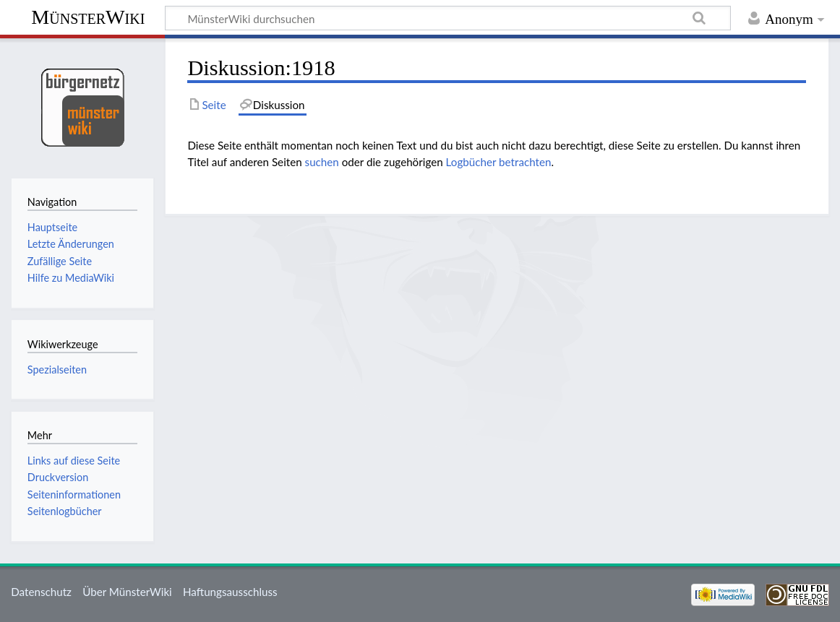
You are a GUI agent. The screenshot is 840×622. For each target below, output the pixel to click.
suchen (322, 162)
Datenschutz (41, 592)
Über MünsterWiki (127, 592)
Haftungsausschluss (230, 592)
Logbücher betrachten (499, 162)
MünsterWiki (88, 17)
